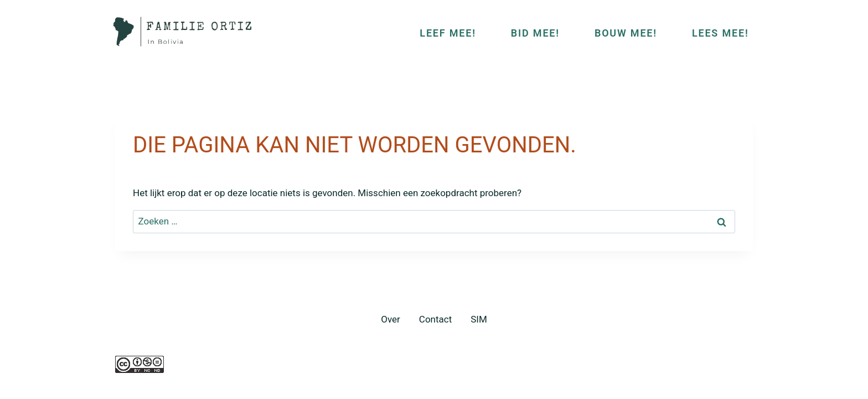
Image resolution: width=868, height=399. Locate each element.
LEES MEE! (720, 33)
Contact (435, 319)
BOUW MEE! (626, 33)
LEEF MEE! (448, 33)
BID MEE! (535, 33)
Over (391, 319)
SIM (479, 319)
